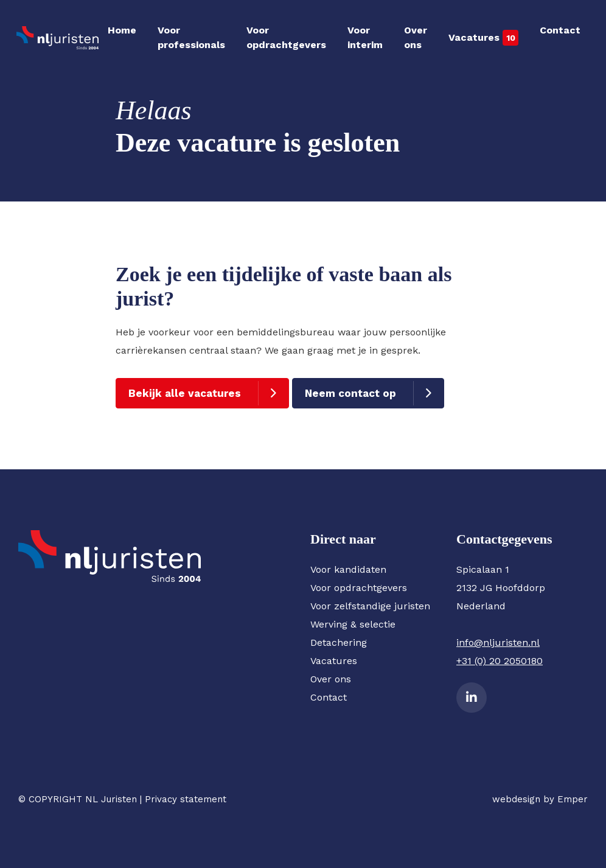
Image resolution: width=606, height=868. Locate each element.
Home (122, 30)
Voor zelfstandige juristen (370, 606)
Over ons (416, 37)
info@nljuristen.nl (498, 642)
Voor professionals (191, 37)
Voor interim (365, 37)
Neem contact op (350, 393)
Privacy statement (186, 799)
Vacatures (474, 37)
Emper (573, 799)
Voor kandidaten (348, 569)
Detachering (339, 642)
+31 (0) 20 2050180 (500, 661)
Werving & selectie (353, 624)
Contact (560, 30)
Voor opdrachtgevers (286, 37)
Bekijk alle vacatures (185, 393)
